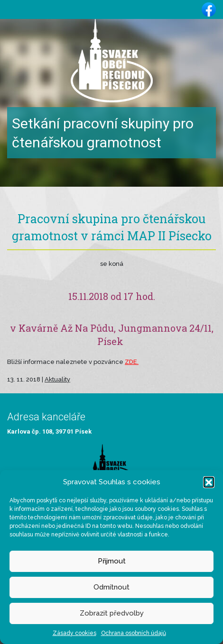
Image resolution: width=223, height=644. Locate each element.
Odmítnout (111, 587)
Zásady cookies (74, 633)
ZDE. (132, 362)
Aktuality (57, 379)
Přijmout (112, 561)
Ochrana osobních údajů (134, 633)
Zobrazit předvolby (112, 613)
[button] (209, 482)
